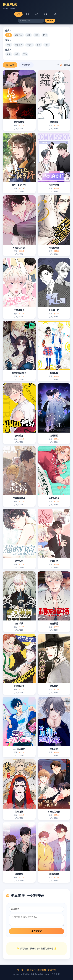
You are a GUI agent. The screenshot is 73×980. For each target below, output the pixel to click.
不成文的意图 (54, 812)
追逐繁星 (54, 436)
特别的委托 (54, 185)
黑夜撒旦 (54, 122)
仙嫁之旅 (19, 812)
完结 (25, 54)
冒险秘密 (54, 686)
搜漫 (50, 20)
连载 (17, 54)
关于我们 (21, 970)
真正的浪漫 (19, 122)
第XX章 (21, 126)
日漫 (37, 35)
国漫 (29, 35)
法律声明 (52, 970)
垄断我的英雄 (19, 498)
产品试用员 (19, 310)
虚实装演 (19, 624)
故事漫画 (19, 45)
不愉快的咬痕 (19, 248)
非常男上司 (54, 310)
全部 (9, 35)
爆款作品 (19, 35)
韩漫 (45, 35)
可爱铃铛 (19, 874)
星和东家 (54, 749)
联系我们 (31, 970)
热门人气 (10, 65)
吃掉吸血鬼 (19, 686)
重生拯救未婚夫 (19, 373)
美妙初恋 (54, 561)
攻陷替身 (19, 436)
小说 (55, 14)
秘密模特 (54, 624)
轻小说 (30, 45)
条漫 (39, 45)
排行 (36, 14)
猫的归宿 (19, 561)
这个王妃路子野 (19, 185)
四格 (47, 45)
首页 (18, 14)
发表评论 (36, 931)
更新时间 (26, 65)
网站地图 (42, 970)
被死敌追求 (54, 498)
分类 (46, 14)
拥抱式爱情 (54, 874)
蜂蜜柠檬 (54, 373)
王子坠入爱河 (19, 749)
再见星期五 (54, 248)
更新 (27, 14)
